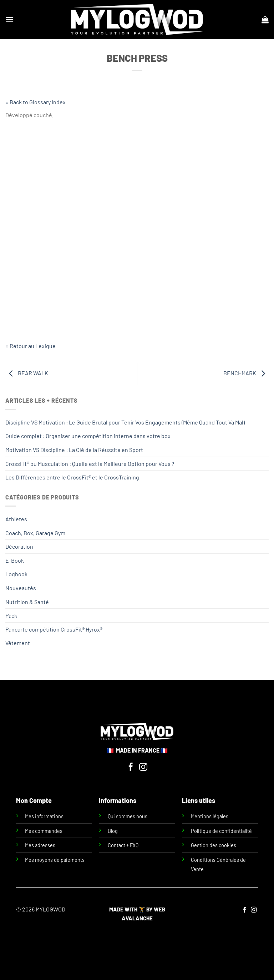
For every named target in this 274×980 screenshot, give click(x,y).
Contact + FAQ (123, 845)
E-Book (15, 560)
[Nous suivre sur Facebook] (131, 768)
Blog (113, 831)
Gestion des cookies (214, 845)
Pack (11, 615)
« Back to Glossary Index (35, 102)
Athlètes (16, 519)
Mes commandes (44, 831)
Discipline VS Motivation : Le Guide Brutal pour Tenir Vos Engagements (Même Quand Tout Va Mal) (125, 422)
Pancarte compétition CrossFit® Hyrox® (54, 629)
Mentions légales (210, 816)
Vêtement (18, 643)
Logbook (16, 574)
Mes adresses (40, 845)
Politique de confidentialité (221, 831)
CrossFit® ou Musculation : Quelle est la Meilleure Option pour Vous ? (90, 464)
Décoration (19, 546)
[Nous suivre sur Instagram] (143, 768)
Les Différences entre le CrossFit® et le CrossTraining (72, 477)
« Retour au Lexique (31, 346)
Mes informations (44, 816)
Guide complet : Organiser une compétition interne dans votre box (88, 436)
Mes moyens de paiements (55, 860)
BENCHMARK (246, 373)
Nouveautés (21, 588)
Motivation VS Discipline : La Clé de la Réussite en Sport (74, 450)
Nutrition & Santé (27, 602)
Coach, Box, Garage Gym (35, 533)
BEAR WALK (27, 373)
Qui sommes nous (128, 816)
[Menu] (10, 19)
